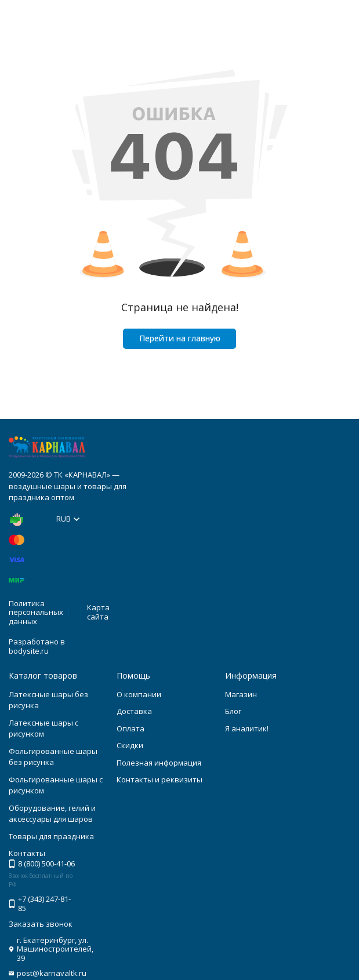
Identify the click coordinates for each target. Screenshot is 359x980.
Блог (233, 711)
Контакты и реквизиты (159, 779)
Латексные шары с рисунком (43, 728)
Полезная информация (159, 763)
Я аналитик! (247, 728)
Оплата (130, 728)
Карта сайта (98, 612)
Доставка (134, 711)
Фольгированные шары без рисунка (53, 757)
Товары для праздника (51, 836)
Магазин (241, 694)
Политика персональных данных (36, 612)
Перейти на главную (180, 338)
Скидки (130, 745)
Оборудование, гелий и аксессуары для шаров (52, 814)
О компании (139, 694)
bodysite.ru (29, 651)
